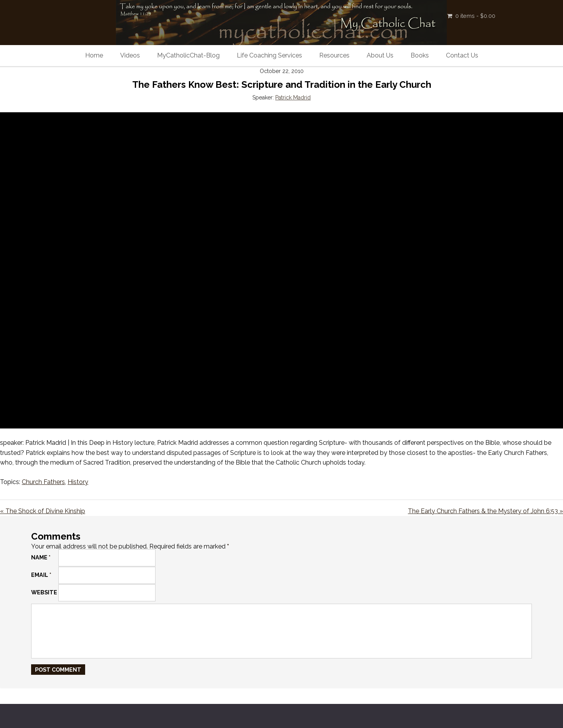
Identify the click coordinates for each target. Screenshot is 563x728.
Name (41, 557)
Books (420, 55)
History (78, 482)
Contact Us (462, 55)
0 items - (475, 16)
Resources (334, 55)
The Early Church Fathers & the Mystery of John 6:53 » (485, 511)
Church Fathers (43, 482)
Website (44, 592)
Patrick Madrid (293, 98)
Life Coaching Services (269, 55)
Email (41, 575)
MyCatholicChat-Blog (188, 55)
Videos (130, 55)
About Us (380, 55)
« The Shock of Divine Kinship (43, 511)
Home (94, 55)
